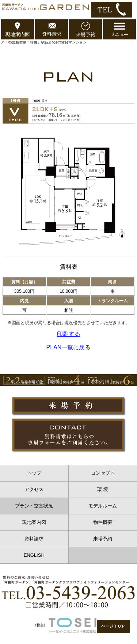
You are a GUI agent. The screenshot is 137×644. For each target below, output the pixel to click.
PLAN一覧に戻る (69, 347)
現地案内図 (34, 522)
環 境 (103, 489)
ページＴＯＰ (113, 626)
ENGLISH (34, 555)
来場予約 (103, 539)
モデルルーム (103, 506)
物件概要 (103, 522)
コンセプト (103, 473)
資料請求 (34, 539)
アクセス (34, 489)
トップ (34, 473)
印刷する (69, 334)
